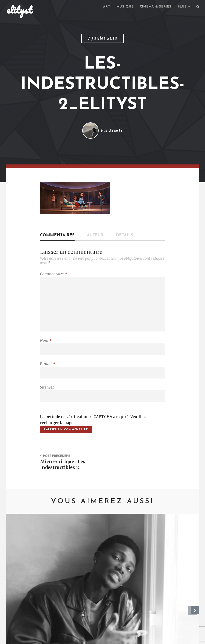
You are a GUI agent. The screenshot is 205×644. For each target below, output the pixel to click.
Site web (47, 394)
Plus (181, 7)
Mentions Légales (75, 638)
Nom (46, 345)
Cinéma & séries (153, 7)
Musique (120, 7)
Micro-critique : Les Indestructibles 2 (64, 474)
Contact (45, 638)
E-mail (47, 370)
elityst (19, 10)
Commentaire (53, 275)
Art (101, 7)
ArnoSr (116, 131)
